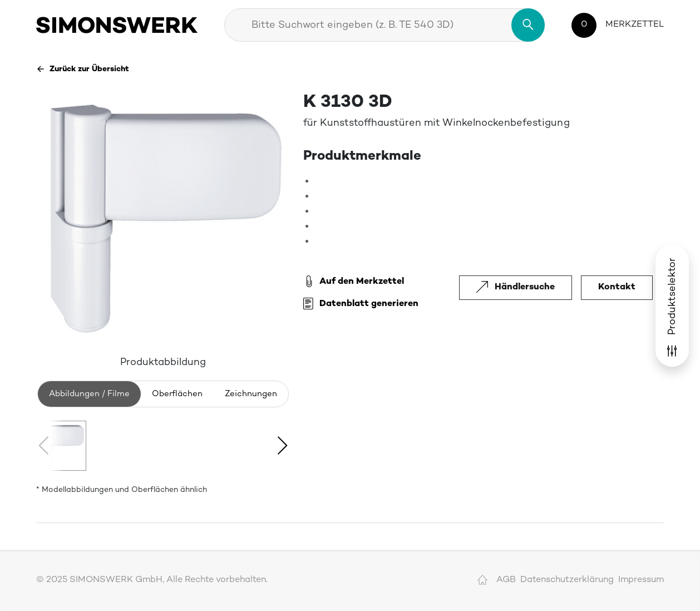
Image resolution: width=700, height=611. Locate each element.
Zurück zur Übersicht (83, 69)
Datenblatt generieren (361, 304)
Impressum (641, 580)
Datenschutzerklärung (567, 580)
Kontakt (617, 287)
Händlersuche (516, 287)
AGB (506, 580)
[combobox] (384, 25)
